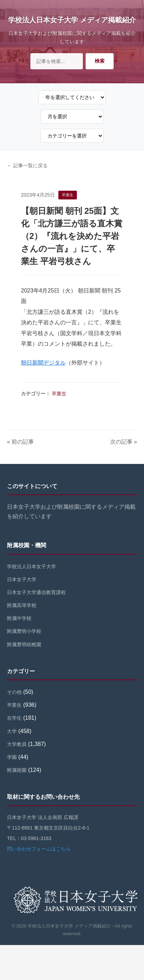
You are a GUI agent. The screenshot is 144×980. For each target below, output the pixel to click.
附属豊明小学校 (24, 631)
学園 (12, 757)
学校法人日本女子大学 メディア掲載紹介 (72, 20)
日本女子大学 (22, 579)
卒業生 (59, 394)
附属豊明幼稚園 (24, 644)
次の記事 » (124, 442)
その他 (14, 692)
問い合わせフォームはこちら (39, 849)
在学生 (14, 718)
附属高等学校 (22, 605)
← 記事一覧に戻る (27, 165)
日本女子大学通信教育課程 (36, 592)
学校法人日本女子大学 (31, 566)
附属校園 (17, 770)
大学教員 (17, 744)
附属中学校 (19, 618)
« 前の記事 (20, 442)
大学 (12, 731)
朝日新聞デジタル (43, 363)
